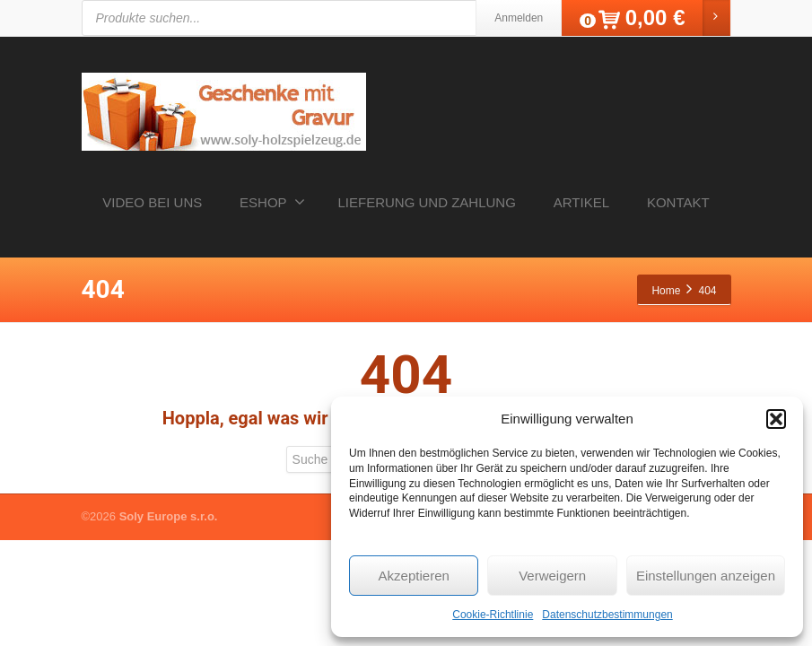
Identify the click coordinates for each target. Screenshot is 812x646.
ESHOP (272, 202)
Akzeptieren (414, 576)
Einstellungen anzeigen (706, 576)
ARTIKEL (581, 202)
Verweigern (552, 576)
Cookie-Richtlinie (493, 615)
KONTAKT (678, 202)
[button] (776, 419)
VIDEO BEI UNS (152, 202)
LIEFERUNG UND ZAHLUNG (427, 202)
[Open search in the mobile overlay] (351, 18)
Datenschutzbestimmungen (607, 615)
